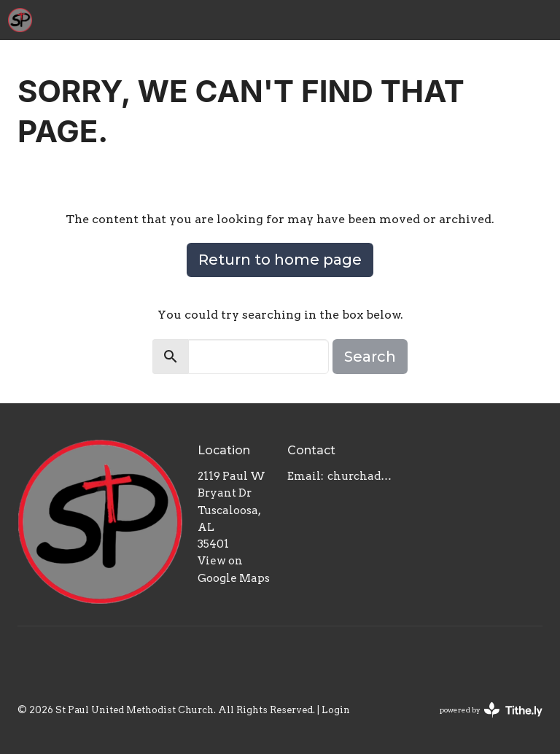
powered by (491, 710)
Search (370, 357)
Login (336, 710)
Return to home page (280, 260)
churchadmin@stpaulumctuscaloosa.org (360, 476)
